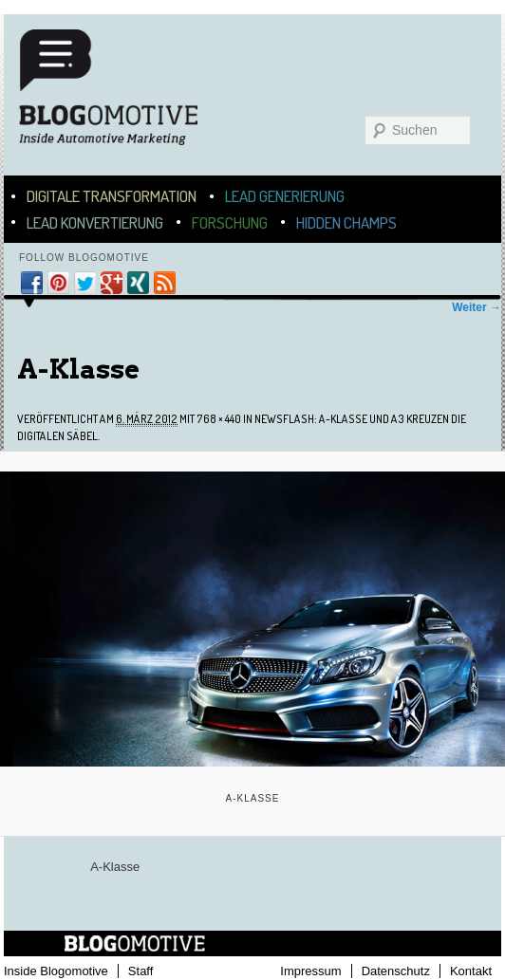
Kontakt (471, 971)
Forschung (230, 222)
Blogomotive (121, 96)
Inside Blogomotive (56, 971)
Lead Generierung (285, 196)
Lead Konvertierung (95, 222)
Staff (141, 971)
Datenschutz (396, 971)
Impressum (310, 971)
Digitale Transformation (112, 196)
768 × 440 (219, 419)
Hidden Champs (346, 222)
